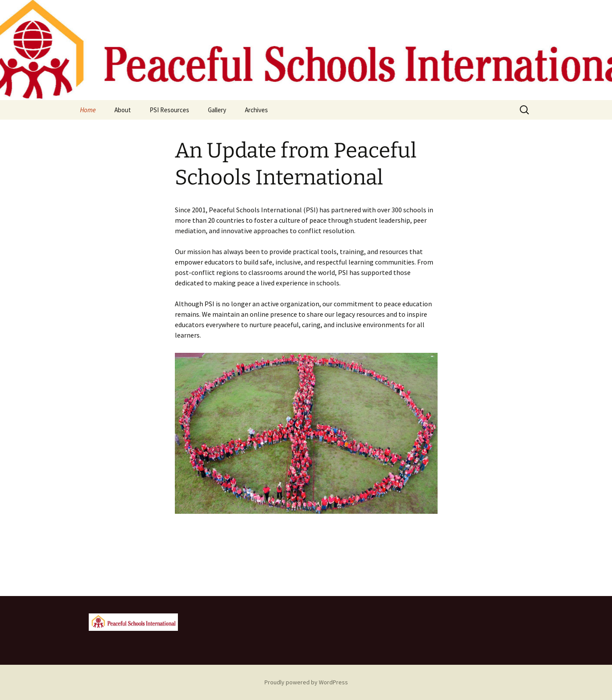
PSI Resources (169, 110)
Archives (256, 110)
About (123, 110)
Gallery (217, 110)
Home (88, 110)
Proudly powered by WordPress (306, 682)
